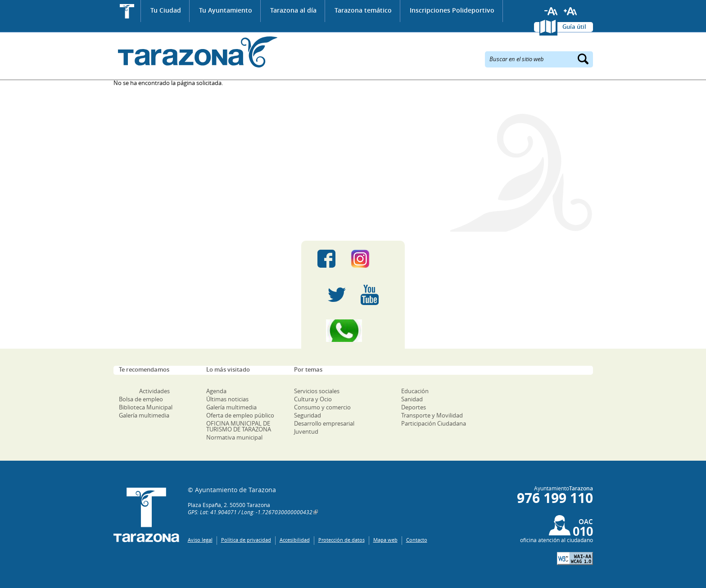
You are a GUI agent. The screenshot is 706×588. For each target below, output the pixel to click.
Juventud (306, 431)
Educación (415, 391)
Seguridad (308, 415)
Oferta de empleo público (240, 415)
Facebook (326, 259)
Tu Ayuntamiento (226, 10)
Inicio (127, 11)
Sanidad (412, 399)
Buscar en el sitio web (517, 58)
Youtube (370, 295)
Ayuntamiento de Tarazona (196, 52)
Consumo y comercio (322, 407)
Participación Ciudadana (434, 423)
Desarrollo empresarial (324, 423)
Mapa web (385, 540)
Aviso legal (200, 540)
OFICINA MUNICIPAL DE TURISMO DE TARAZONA (239, 426)
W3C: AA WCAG (575, 559)
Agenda (216, 391)
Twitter (337, 295)
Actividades (154, 391)
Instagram (369, 259)
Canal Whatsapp (353, 331)
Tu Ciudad (166, 10)
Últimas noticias (227, 399)
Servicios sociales (317, 391)
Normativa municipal (234, 437)
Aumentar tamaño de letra (570, 11)
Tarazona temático (363, 10)
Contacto (417, 540)
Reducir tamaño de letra (551, 11)
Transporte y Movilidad (432, 415)
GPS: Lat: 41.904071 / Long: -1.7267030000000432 (250, 512)
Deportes (414, 407)
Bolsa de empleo (141, 399)
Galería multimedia (144, 415)
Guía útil (574, 27)
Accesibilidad (295, 540)
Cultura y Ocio (313, 399)
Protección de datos (342, 540)
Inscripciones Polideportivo (452, 10)
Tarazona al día (293, 10)
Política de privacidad (246, 540)
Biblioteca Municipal (146, 407)
